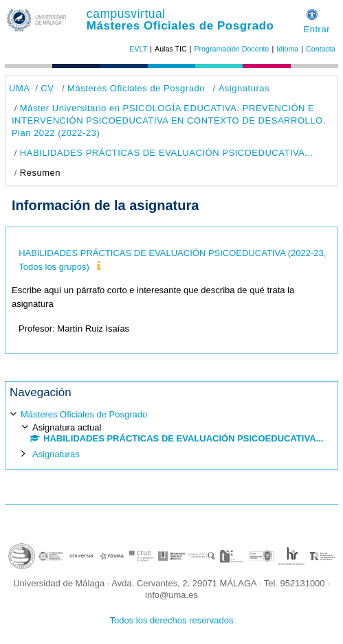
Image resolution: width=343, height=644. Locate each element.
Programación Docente (231, 49)
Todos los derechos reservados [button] (172, 620)
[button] (312, 13)
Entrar (317, 29)
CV (47, 88)
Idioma (287, 49)
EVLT (138, 49)
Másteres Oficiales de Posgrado (180, 26)
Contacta (321, 49)
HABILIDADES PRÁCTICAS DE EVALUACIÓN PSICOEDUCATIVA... (167, 153)
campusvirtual (126, 14)
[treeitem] (171, 433)
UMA (19, 88)
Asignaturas (244, 88)
